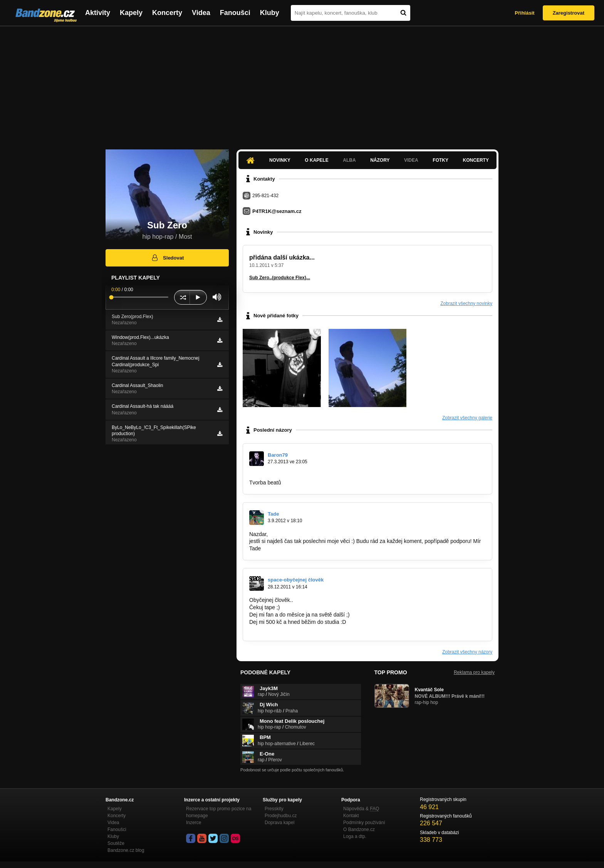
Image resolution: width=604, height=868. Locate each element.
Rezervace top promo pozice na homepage (219, 812)
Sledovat (167, 258)
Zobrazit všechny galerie (467, 418)
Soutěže (116, 843)
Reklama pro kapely (474, 672)
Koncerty (167, 13)
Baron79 (278, 455)
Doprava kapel (279, 823)
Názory (380, 160)
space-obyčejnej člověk (296, 580)
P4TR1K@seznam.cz (277, 211)
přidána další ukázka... (282, 257)
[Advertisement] (302, 84)
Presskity (274, 809)
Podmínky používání (364, 823)
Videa (201, 13)
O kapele (316, 160)
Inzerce (194, 823)
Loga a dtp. (355, 836)
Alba (349, 160)
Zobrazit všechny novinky (466, 303)
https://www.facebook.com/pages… (291, 475)
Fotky (440, 160)
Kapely (131, 13)
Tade (273, 514)
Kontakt (351, 816)
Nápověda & (361, 809)
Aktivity (98, 13)
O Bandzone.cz (359, 829)
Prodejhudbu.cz (281, 816)
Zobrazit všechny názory (467, 652)
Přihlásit (524, 13)
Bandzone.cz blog (126, 850)
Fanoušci (235, 13)
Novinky (280, 160)
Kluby (270, 13)
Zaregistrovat (569, 13)
